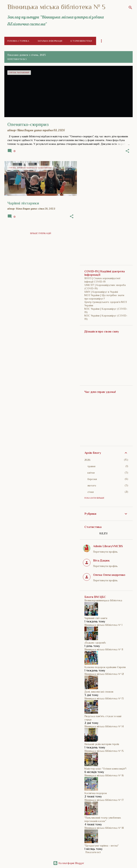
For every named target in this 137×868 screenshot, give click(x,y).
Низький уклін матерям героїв (102, 744)
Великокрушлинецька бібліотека (103, 600)
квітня (91, 473)
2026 (87, 460)
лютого (92, 485)
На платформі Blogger (69, 863)
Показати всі (93, 852)
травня (91, 466)
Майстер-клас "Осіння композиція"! (105, 769)
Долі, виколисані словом (99, 692)
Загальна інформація (50, 41)
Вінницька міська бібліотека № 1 (103, 625)
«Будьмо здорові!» (95, 643)
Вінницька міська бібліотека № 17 (104, 800)
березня (92, 479)
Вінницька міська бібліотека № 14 (104, 726)
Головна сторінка (18, 41)
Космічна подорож (96, 793)
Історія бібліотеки (81, 41)
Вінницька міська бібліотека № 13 (104, 698)
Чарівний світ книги (96, 618)
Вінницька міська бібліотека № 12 (104, 674)
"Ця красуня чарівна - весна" (101, 846)
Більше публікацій (41, 233)
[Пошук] (130, 8)
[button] (127, 151)
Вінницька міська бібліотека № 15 (104, 751)
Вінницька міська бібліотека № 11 (104, 649)
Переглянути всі (17, 59)
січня (91, 492)
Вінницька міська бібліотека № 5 (56, 7)
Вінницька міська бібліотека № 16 (104, 775)
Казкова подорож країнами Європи (105, 667)
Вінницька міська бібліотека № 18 (104, 828)
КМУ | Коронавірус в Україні (101, 292)
